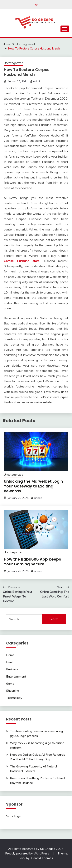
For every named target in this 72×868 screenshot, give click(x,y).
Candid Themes (42, 858)
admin (37, 81)
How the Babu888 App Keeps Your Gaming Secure (32, 562)
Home (10, 655)
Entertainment (16, 676)
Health (11, 662)
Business (12, 669)
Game (10, 684)
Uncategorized (14, 63)
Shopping (13, 690)
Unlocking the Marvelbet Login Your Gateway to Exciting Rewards (33, 486)
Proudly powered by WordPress (28, 853)
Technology (14, 698)
